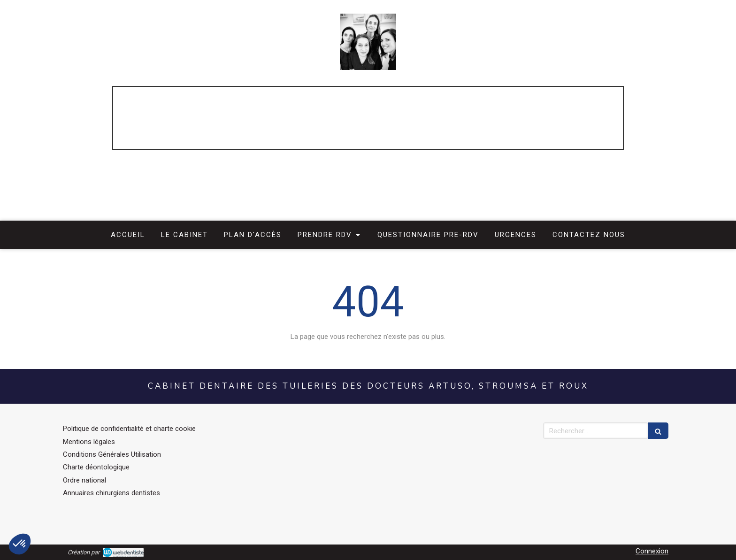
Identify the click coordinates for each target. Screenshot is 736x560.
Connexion (652, 551)
